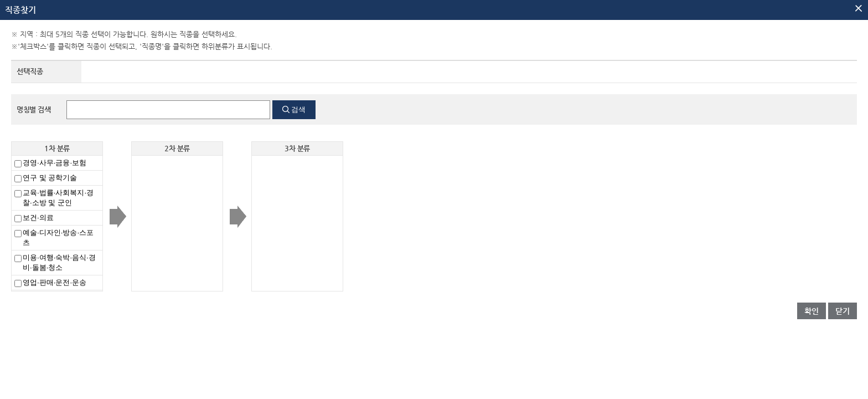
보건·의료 (38, 218)
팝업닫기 (859, 8)
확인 (812, 311)
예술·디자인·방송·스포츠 (58, 237)
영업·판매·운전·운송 (55, 282)
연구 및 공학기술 (50, 178)
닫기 (843, 311)
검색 (298, 109)
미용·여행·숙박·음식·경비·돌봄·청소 (59, 262)
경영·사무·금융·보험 (55, 163)
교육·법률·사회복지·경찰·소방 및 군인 (58, 198)
